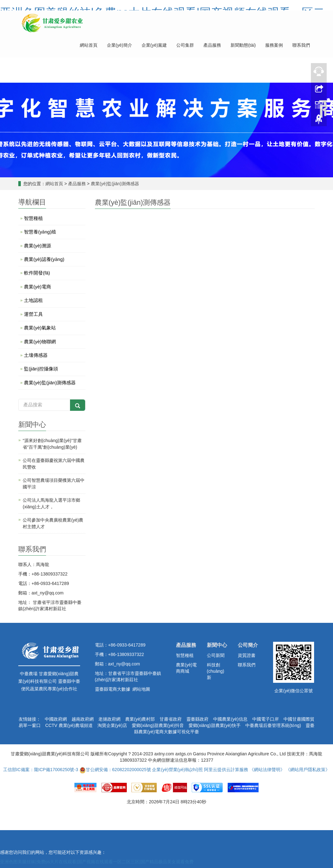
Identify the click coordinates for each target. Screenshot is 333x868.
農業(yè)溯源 (38, 246)
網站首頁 (89, 45)
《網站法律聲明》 (267, 770)
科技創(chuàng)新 (216, 671)
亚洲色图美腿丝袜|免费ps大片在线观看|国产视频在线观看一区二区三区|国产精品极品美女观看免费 (97, 862)
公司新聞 (216, 655)
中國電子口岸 (266, 719)
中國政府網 (56, 719)
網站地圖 (141, 689)
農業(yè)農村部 (140, 719)
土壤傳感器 (36, 355)
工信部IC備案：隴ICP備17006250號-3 (41, 770)
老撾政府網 (109, 719)
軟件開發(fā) (37, 273)
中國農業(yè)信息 (230, 719)
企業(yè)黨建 (154, 45)
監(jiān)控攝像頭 (41, 369)
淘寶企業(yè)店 (112, 725)
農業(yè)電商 (38, 287)
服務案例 (274, 45)
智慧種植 (33, 218)
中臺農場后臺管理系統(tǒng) (273, 725)
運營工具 (33, 314)
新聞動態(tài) (243, 45)
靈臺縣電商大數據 (113, 689)
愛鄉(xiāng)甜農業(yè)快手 (215, 725)
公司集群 (185, 45)
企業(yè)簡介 (120, 45)
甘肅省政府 (171, 719)
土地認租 (33, 300)
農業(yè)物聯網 (40, 342)
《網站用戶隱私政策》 (308, 770)
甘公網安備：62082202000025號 (115, 770)
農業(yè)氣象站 (40, 328)
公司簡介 (248, 645)
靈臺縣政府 (197, 719)
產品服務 (212, 45)
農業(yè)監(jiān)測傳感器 (114, 184)
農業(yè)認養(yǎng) (44, 259)
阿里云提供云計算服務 (226, 770)
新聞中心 (217, 645)
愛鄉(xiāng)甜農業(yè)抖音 (158, 725)
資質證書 (247, 655)
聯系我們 (301, 45)
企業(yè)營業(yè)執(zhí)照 (177, 770)
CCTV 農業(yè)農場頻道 (69, 725)
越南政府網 (83, 719)
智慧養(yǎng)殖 (40, 232)
